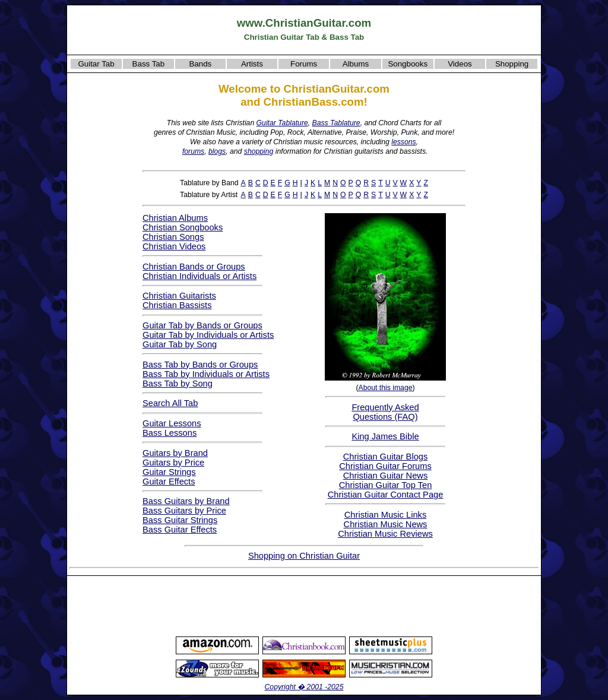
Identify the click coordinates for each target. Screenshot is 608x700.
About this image (385, 388)
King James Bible (385, 436)
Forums (304, 64)
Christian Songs (173, 237)
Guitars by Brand (175, 453)
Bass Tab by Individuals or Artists (206, 374)
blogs (217, 151)
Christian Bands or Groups (194, 267)
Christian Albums (175, 218)
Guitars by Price (173, 463)
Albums (356, 64)
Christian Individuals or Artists (199, 276)
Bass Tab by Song (178, 384)
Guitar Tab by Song (180, 344)
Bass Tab (149, 64)
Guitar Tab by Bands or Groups (202, 325)
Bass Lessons (170, 433)
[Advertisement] (304, 606)
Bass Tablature (336, 123)
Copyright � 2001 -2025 (304, 687)
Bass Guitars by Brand (186, 501)
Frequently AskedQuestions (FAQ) (385, 412)
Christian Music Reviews (385, 534)
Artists (252, 64)
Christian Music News (386, 524)
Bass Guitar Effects (180, 530)
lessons (403, 142)
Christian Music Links (385, 515)
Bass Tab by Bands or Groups (200, 365)
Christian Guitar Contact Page (386, 495)
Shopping (512, 64)
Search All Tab (170, 403)
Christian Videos (174, 246)
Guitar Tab (96, 64)
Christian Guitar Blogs (386, 457)
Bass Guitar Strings (180, 520)
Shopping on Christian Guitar (304, 556)
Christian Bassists (177, 305)
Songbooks (408, 64)
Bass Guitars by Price (184, 511)
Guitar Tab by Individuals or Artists (208, 335)
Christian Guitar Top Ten (386, 485)
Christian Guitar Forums (385, 466)
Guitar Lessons (172, 423)
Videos (460, 64)
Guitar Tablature (282, 123)
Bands (200, 64)
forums (193, 151)
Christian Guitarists (179, 296)
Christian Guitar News (386, 476)
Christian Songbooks (183, 227)
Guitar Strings (169, 472)
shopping (259, 151)
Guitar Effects (169, 482)
